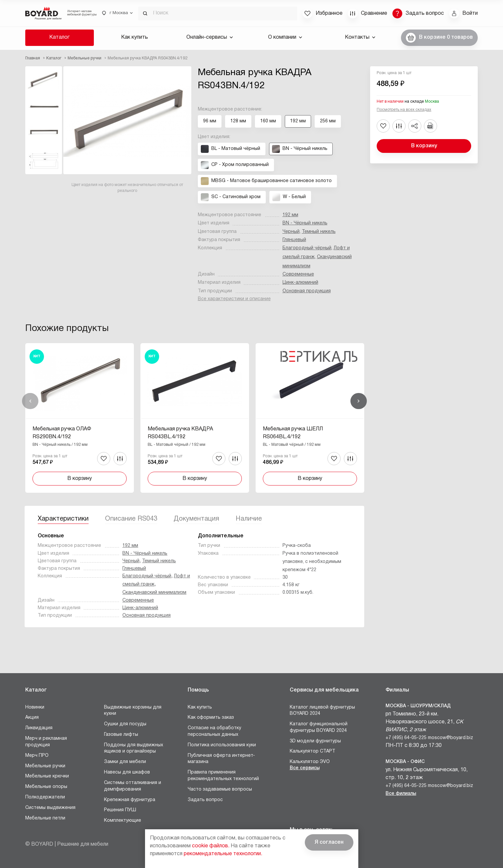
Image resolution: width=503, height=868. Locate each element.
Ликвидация (39, 728)
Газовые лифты (121, 735)
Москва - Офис (405, 762)
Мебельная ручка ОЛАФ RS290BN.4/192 (62, 433)
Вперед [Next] (359, 401)
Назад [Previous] (30, 401)
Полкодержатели (45, 797)
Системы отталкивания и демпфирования (133, 786)
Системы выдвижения (50, 808)
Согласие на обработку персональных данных (214, 731)
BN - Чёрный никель (305, 223)
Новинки (35, 707)
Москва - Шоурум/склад (418, 706)
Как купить (135, 37)
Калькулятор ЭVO (310, 762)
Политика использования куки (222, 745)
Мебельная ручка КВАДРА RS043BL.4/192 (180, 433)
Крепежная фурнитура (130, 800)
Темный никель (319, 232)
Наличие (249, 519)
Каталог (59, 37)
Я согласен (329, 842)
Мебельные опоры (46, 787)
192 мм (290, 215)
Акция (32, 718)
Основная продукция (307, 291)
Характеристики (63, 519)
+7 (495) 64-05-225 (406, 738)
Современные (298, 274)
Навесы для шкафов (127, 772)
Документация (196, 519)
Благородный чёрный (307, 248)
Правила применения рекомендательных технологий (223, 776)
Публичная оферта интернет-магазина (221, 759)
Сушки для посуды (125, 724)
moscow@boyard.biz (451, 738)
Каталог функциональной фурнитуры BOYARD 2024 (319, 727)
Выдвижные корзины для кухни (133, 711)
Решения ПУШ (120, 810)
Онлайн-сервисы (210, 37)
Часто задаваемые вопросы (220, 789)
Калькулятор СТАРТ (313, 751)
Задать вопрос (205, 800)
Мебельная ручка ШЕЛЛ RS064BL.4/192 (293, 433)
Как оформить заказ (211, 718)
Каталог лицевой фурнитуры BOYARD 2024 (322, 711)
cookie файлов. (211, 846)
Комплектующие (123, 821)
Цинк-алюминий (300, 283)
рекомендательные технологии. (223, 854)
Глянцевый (294, 240)
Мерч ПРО (37, 756)
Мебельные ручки (45, 766)
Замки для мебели (125, 762)
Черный (291, 232)
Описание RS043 (131, 519)
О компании (285, 37)
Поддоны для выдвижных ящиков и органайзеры (134, 748)
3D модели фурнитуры (315, 741)
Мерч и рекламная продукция (46, 742)
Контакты (360, 37)
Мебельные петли (45, 818)
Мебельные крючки (47, 776)
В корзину (424, 146)
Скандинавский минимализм (154, 593)
